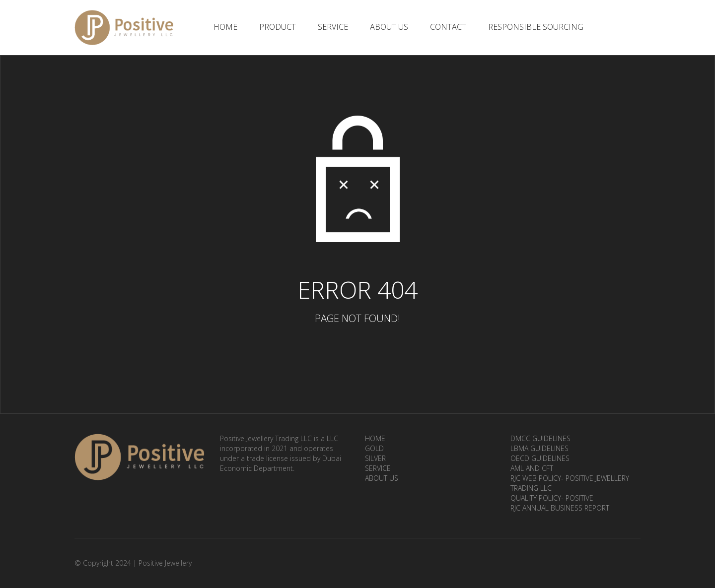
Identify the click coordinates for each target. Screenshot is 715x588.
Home (225, 27)
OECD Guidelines (540, 458)
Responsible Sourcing (536, 27)
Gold (374, 448)
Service (333, 27)
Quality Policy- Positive (552, 498)
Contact (448, 27)
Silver (375, 458)
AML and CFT (532, 468)
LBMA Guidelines (539, 448)
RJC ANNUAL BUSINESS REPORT (560, 508)
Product (278, 27)
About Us (389, 27)
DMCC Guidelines (540, 438)
